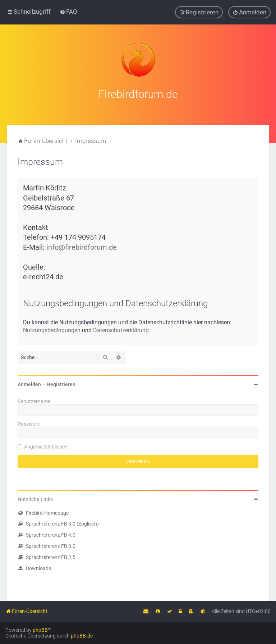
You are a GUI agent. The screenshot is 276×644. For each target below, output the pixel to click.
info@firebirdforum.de (82, 246)
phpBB (40, 630)
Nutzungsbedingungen (52, 329)
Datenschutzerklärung (121, 329)
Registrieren (61, 383)
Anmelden (29, 383)
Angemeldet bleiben (46, 445)
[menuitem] (68, 12)
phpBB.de (82, 636)
